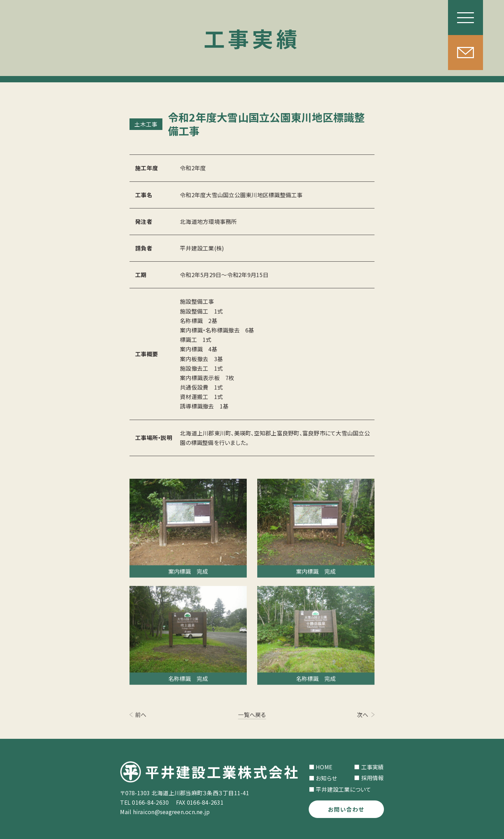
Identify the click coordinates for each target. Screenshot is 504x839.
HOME (324, 767)
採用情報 (373, 778)
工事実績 (373, 767)
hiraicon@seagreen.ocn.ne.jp (171, 812)
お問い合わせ (346, 809)
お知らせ (326, 778)
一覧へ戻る (252, 716)
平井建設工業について (344, 789)
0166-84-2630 (150, 802)
